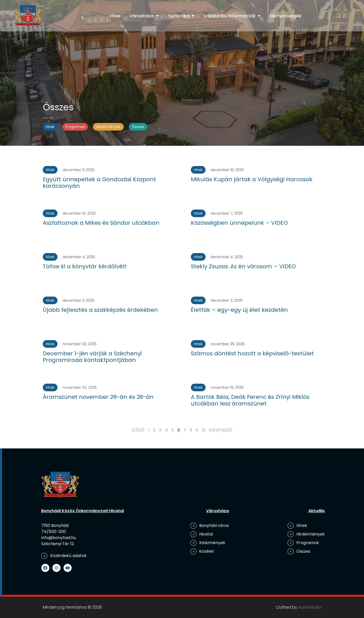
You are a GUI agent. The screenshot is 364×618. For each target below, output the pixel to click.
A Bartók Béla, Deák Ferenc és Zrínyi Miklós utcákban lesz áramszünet (250, 400)
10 (204, 430)
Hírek (50, 127)
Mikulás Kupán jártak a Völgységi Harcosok (252, 179)
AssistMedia (310, 607)
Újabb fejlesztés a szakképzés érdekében (100, 310)
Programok (75, 127)
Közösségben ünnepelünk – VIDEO (239, 223)
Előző (138, 430)
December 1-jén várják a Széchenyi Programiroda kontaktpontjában (92, 357)
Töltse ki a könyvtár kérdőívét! (85, 266)
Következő (221, 430)
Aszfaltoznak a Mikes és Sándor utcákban (101, 223)
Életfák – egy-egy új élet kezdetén (239, 310)
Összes (138, 127)
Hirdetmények (108, 127)
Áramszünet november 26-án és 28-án (98, 397)
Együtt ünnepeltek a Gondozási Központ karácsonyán (99, 183)
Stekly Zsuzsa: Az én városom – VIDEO (243, 266)
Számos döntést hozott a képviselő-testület (252, 353)
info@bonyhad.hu (59, 538)
